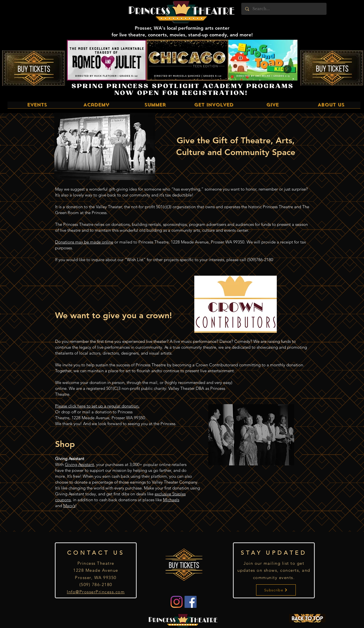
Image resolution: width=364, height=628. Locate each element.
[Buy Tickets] (34, 68)
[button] (37, 107)
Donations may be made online (84, 242)
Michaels (171, 500)
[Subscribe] (276, 590)
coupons (63, 500)
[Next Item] (287, 69)
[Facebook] (191, 602)
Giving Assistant (79, 464)
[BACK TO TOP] (307, 618)
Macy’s (69, 506)
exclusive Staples (170, 494)
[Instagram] (177, 602)
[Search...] (284, 9)
